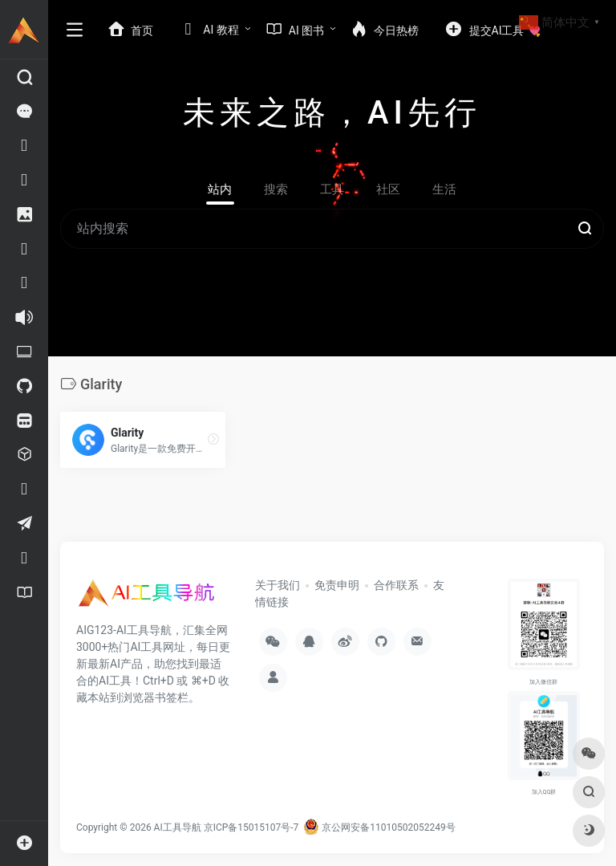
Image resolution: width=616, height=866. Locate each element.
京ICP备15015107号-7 (251, 827)
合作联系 (396, 585)
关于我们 (278, 585)
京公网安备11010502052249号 (379, 827)
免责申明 (337, 585)
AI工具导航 (178, 827)
